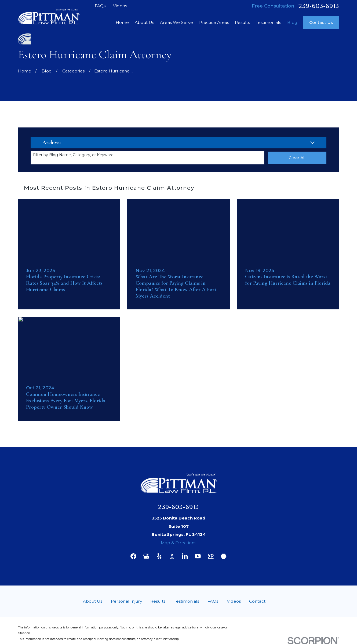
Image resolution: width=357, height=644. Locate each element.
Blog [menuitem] (292, 22)
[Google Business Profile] (146, 556)
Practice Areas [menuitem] (214, 22)
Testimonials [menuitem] (268, 22)
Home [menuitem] (122, 22)
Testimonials (187, 601)
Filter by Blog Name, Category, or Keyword (73, 155)
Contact (257, 601)
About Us (93, 601)
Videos (120, 6)
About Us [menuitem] (144, 22)
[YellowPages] (211, 556)
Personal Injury (126, 601)
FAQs (100, 6)
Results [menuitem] (242, 22)
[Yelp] (159, 556)
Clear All (297, 158)
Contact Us (321, 22)
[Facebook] (133, 556)
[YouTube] (198, 556)
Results (158, 601)
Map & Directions (178, 543)
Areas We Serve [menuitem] (176, 22)
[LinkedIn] (185, 556)
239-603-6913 (319, 6)
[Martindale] (224, 556)
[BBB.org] (172, 556)
